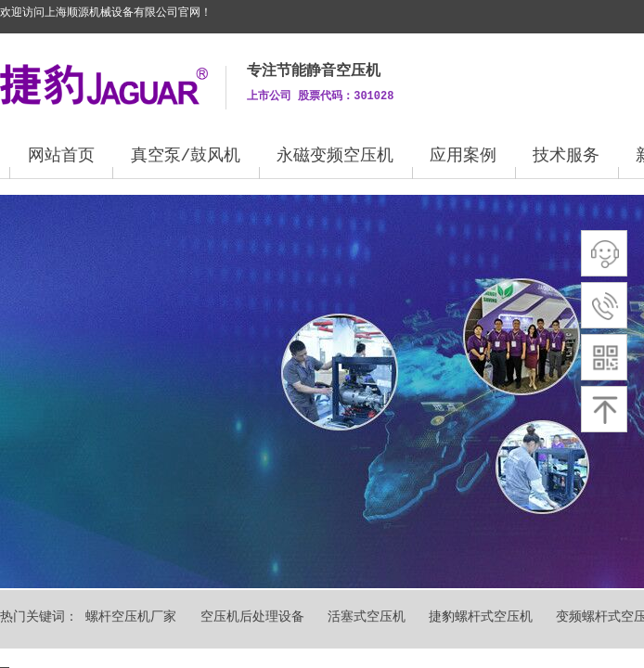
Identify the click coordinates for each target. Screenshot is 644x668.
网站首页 (61, 156)
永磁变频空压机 (335, 156)
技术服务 (566, 156)
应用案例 (463, 156)
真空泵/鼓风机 (186, 156)
